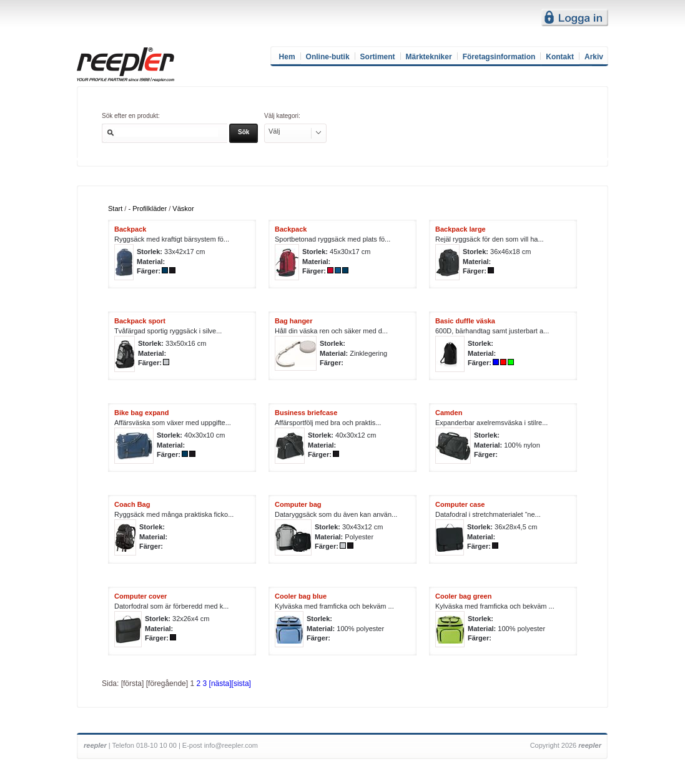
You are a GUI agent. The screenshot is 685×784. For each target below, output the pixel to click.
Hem (287, 57)
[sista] (241, 684)
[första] (133, 684)
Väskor (183, 208)
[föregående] (167, 684)
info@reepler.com (231, 745)
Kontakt (560, 57)
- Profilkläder (147, 208)
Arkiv (594, 57)
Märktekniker (429, 57)
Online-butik (328, 57)
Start (115, 208)
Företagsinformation (499, 57)
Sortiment (378, 57)
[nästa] (220, 684)
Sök (244, 132)
